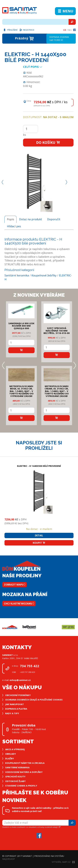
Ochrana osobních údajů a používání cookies (34, 700)
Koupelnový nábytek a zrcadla (25, 763)
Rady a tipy (12, 713)
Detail (39, 535)
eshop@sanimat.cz (20, 680)
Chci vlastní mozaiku (19, 604)
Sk (69, 30)
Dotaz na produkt (31, 219)
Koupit (39, 543)
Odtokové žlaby (15, 781)
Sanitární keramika (17, 275)
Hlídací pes (14, 226)
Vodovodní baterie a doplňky (24, 772)
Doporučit (54, 219)
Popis (10, 219)
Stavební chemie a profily (21, 786)
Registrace (27, 30)
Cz (65, 30)
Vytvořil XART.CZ (63, 862)
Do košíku (48, 142)
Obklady (11, 754)
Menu (65, 11)
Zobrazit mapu (15, 585)
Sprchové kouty (15, 776)
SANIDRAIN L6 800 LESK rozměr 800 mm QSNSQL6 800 (21, 326)
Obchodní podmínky (18, 695)
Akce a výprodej (15, 749)
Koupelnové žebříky (44, 275)
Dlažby (10, 758)
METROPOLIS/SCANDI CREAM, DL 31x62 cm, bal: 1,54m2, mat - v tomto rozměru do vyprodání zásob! (57, 391)
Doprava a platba (16, 709)
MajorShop (9, 859)
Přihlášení (10, 30)
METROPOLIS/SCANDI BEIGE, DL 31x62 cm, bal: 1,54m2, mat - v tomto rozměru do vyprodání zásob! (21, 391)
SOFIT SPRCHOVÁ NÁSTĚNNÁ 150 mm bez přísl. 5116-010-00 (57, 331)
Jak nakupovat (15, 704)
